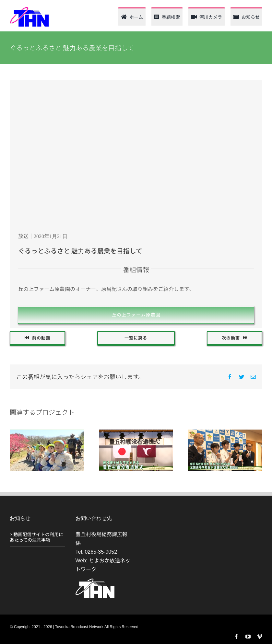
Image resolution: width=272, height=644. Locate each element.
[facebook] (236, 637)
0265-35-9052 (101, 551)
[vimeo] (260, 637)
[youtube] (248, 637)
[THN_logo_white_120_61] (95, 581)
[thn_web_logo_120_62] (29, 9)
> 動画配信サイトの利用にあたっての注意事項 (36, 537)
